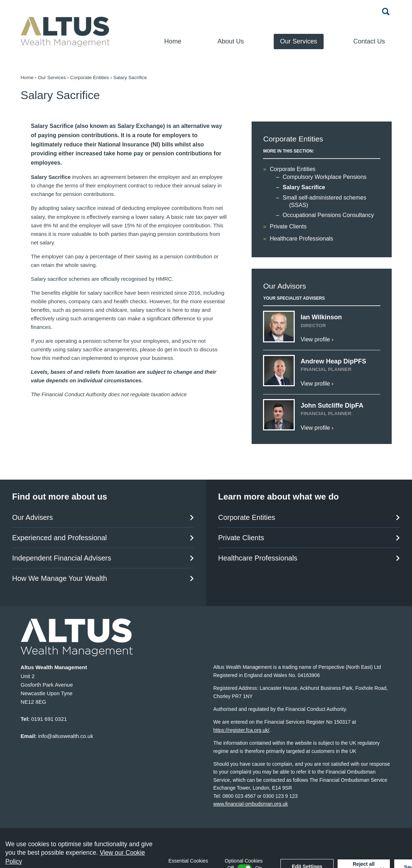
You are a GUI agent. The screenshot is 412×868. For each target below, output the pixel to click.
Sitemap (30, 832)
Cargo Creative (381, 846)
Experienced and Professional (60, 538)
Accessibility (65, 832)
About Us (231, 41)
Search (386, 11)
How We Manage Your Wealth (60, 578)
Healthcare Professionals (302, 239)
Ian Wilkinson (321, 317)
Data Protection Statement (228, 832)
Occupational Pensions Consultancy (328, 215)
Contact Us (369, 41)
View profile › (317, 339)
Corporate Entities (90, 77)
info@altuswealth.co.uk (66, 736)
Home (173, 41)
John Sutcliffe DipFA (332, 405)
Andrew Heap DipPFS (333, 361)
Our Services (299, 41)
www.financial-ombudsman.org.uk (250, 804)
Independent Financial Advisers (62, 558)
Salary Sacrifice (304, 187)
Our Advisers (32, 517)
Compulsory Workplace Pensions (325, 177)
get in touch (179, 349)
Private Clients (288, 226)
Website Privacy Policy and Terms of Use (138, 832)
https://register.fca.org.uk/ (241, 730)
